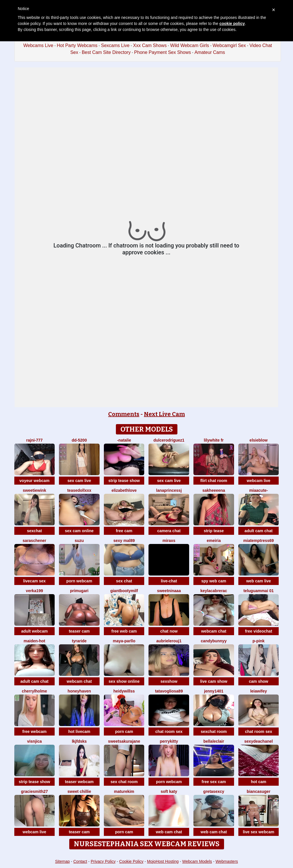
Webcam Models (197, 861)
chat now (169, 631)
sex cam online (79, 531)
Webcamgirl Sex (229, 45)
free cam (124, 531)
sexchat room (214, 732)
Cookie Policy (131, 861)
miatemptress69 (259, 541)
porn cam (124, 732)
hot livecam (79, 732)
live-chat (169, 581)
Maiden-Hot (34, 641)
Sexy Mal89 (124, 541)
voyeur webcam (34, 481)
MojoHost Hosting (163, 861)
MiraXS (169, 541)
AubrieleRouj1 (169, 641)
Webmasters (227, 861)
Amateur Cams (210, 52)
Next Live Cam (164, 414)
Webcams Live (38, 45)
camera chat (169, 531)
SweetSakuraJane (124, 741)
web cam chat (169, 832)
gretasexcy (214, 791)
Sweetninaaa (169, 591)
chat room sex (169, 732)
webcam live (259, 481)
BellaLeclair (214, 741)
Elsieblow (259, 440)
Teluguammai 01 (259, 591)
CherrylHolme (34, 691)
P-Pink (259, 641)
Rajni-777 (35, 440)
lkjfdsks (79, 741)
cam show (259, 681)
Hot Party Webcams (77, 45)
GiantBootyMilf (124, 591)
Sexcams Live (115, 45)
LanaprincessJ (169, 490)
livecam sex (34, 581)
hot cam (259, 782)
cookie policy (232, 24)
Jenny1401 (214, 691)
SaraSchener (34, 541)
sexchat (34, 531)
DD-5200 (79, 440)
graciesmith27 (34, 791)
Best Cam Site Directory (106, 52)
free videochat (259, 631)
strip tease (214, 531)
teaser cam (79, 631)
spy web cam (214, 581)
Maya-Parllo (124, 641)
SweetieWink (34, 490)
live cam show (214, 681)
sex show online (124, 681)
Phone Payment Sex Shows (163, 52)
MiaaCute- (259, 490)
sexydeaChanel (259, 741)
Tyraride (79, 641)
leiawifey (258, 691)
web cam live (258, 581)
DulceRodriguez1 (169, 440)
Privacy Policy (103, 861)
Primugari (79, 591)
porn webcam (79, 581)
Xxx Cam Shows (150, 45)
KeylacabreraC (214, 591)
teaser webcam (79, 782)
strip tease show (124, 481)
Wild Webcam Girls (190, 45)
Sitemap (62, 861)
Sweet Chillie (79, 791)
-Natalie (124, 440)
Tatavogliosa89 (169, 691)
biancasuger (258, 791)
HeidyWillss (124, 691)
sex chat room (124, 782)
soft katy (169, 791)
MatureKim (124, 791)
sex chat (124, 581)
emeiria (214, 541)
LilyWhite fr (214, 440)
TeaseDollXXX (79, 490)
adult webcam (34, 631)
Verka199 (34, 591)
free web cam (124, 631)
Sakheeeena (214, 490)
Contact (80, 861)
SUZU (79, 541)
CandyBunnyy (214, 641)
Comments (124, 414)
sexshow (169, 681)
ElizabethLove (124, 490)
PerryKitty (169, 741)
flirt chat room (214, 481)
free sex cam (214, 782)
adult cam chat (259, 531)
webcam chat (214, 631)
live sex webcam (259, 832)
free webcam (34, 732)
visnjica (34, 741)
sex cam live (79, 481)
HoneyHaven (79, 691)
